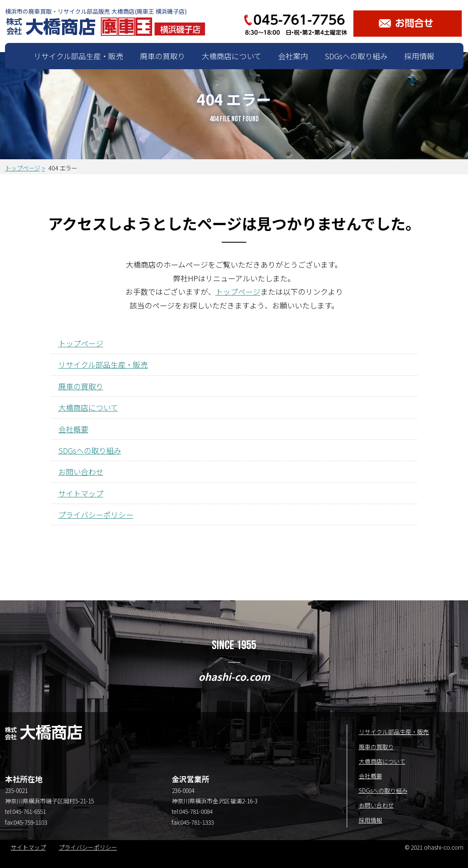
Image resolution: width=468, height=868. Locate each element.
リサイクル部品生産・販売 (79, 56)
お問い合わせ (81, 472)
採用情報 (419, 56)
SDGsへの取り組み (356, 56)
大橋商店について (231, 56)
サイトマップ (81, 493)
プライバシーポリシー (96, 514)
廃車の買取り (163, 56)
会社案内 (293, 56)
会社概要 (73, 429)
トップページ (23, 168)
